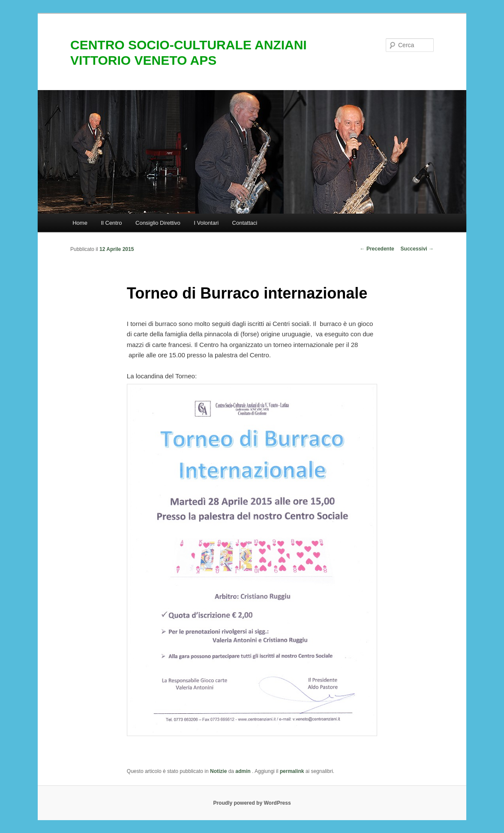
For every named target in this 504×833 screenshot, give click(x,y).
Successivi (417, 249)
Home (80, 223)
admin (244, 771)
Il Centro (111, 223)
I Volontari (206, 223)
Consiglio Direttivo (158, 223)
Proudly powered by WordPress (252, 803)
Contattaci (245, 223)
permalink (292, 771)
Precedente (377, 249)
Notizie (218, 771)
